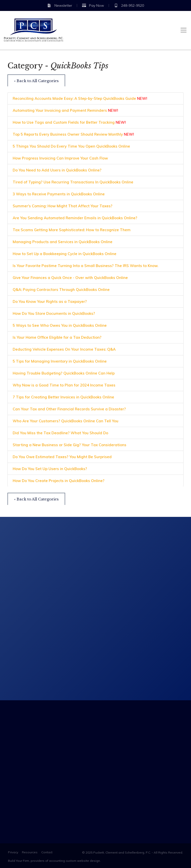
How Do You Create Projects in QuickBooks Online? (59, 481)
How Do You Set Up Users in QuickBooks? (50, 469)
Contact (47, 852)
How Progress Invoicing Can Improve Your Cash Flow (60, 158)
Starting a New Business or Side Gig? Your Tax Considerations (70, 445)
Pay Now (93, 5)
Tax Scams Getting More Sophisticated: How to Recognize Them (72, 230)
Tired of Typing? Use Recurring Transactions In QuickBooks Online (73, 182)
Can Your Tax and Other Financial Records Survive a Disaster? (69, 409)
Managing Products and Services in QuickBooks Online (63, 242)
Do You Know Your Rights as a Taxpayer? (50, 301)
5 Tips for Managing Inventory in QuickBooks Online (60, 361)
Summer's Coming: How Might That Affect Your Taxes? (63, 206)
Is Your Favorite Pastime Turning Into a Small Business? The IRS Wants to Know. (85, 266)
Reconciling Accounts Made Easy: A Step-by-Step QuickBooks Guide (80, 98)
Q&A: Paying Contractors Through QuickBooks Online (61, 290)
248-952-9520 (129, 5)
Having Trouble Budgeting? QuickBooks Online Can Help (64, 373)
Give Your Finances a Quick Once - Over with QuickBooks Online (70, 278)
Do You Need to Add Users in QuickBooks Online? (57, 170)
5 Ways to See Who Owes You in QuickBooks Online (60, 325)
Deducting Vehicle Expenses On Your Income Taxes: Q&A (64, 349)
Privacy (13, 852)
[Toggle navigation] (184, 30)
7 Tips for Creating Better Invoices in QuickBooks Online (63, 397)
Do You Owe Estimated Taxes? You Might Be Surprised (62, 457)
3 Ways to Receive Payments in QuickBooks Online (59, 194)
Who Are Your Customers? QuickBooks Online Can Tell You (66, 421)
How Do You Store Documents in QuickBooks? (54, 313)
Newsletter (60, 5)
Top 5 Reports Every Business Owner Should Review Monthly (73, 134)
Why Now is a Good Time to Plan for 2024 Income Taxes (64, 385)
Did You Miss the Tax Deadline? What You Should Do (60, 433)
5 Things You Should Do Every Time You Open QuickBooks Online (71, 146)
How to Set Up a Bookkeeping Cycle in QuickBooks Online (65, 254)
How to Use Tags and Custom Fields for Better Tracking (69, 122)
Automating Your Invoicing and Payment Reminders (65, 110)
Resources (30, 852)
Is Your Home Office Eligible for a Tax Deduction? (57, 337)
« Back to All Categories (36, 81)
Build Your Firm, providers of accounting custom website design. (54, 861)
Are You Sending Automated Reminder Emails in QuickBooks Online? (75, 218)
